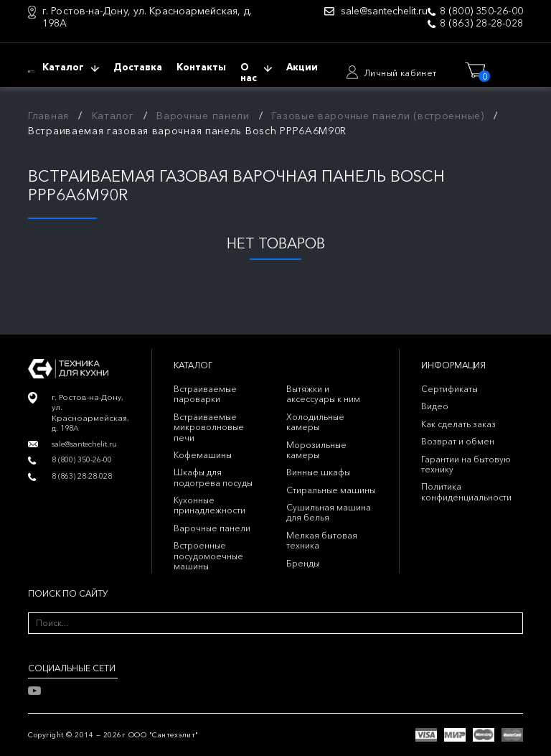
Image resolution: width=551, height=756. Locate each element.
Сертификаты (449, 389)
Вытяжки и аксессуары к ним (323, 394)
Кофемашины (203, 455)
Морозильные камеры (316, 450)
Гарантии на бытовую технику (466, 464)
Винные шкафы (318, 472)
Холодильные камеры (315, 422)
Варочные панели (212, 528)
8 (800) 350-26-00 (481, 11)
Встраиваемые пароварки (205, 394)
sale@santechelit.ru (384, 11)
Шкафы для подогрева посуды (213, 477)
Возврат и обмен (458, 441)
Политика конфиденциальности (466, 491)
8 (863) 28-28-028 (481, 23)
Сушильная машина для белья (329, 512)
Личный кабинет (400, 73)
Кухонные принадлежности (209, 505)
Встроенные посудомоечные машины (208, 556)
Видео (435, 406)
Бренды (303, 563)
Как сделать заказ (458, 424)
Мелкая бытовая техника (322, 540)
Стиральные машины (331, 490)
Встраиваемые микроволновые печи (209, 427)
